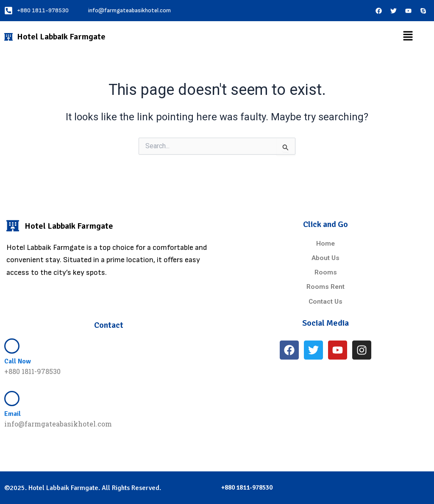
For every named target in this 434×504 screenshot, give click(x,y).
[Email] (12, 398)
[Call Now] (12, 346)
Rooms (326, 273)
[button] (408, 36)
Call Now (18, 361)
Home (326, 244)
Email (13, 414)
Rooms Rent (325, 287)
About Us (326, 258)
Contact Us (325, 301)
